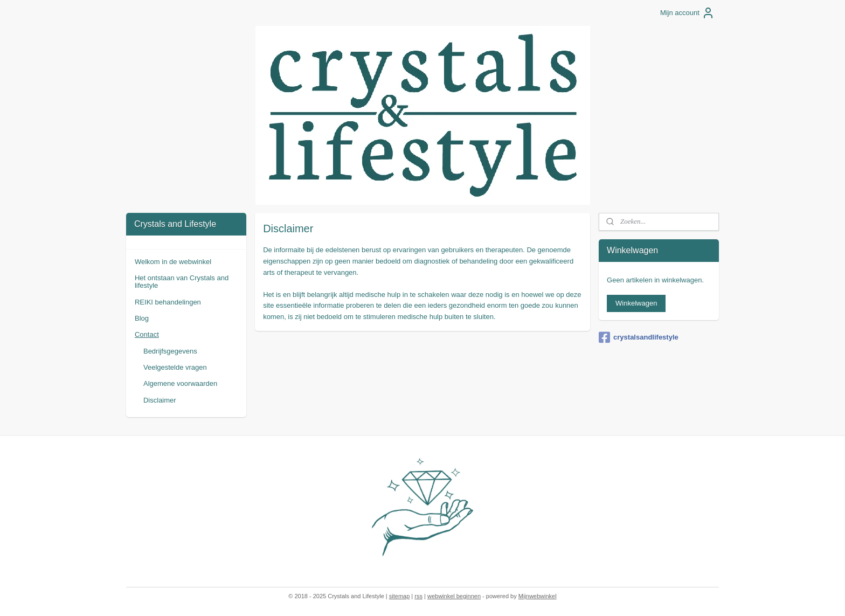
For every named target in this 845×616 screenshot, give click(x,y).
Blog (142, 318)
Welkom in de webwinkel (173, 262)
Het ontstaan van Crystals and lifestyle (182, 282)
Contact (147, 334)
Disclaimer (160, 400)
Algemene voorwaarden (180, 383)
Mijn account (687, 13)
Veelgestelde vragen (175, 367)
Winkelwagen (636, 303)
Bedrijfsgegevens (170, 351)
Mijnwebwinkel (538, 596)
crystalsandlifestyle (639, 337)
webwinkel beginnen (454, 596)
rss (418, 596)
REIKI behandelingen (168, 302)
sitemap (400, 596)
